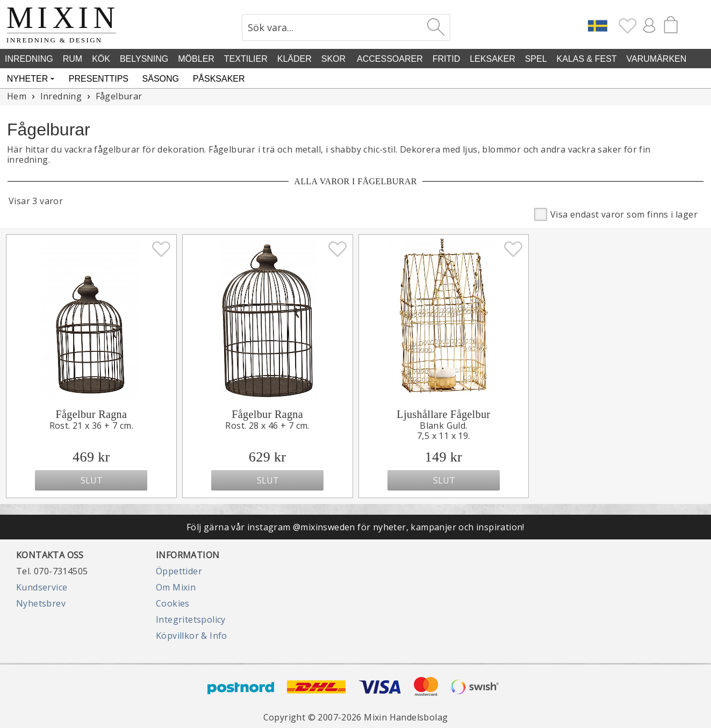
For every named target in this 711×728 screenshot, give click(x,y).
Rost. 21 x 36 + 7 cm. (91, 426)
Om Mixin (176, 587)
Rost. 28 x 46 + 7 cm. (267, 426)
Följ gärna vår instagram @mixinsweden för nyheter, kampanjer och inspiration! (355, 527)
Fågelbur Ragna (91, 414)
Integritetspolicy (191, 619)
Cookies (173, 603)
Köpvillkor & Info (192, 636)
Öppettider (179, 571)
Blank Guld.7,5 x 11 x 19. (444, 431)
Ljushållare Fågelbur (443, 414)
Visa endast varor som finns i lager (616, 214)
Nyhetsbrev (41, 603)
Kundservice (42, 587)
